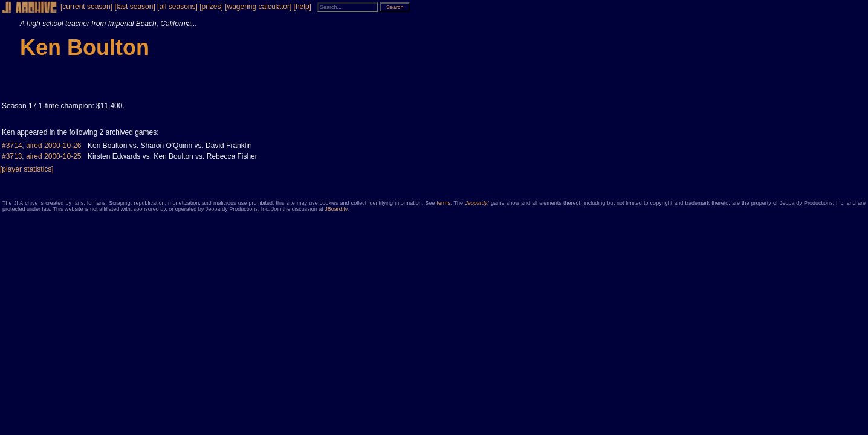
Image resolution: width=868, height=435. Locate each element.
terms (444, 203)
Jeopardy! (477, 203)
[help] (303, 7)
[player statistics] (27, 169)
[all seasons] (177, 7)
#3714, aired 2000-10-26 (41, 146)
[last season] (134, 7)
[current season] (86, 7)
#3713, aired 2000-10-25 (41, 156)
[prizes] (211, 7)
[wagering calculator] (258, 7)
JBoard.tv (336, 209)
